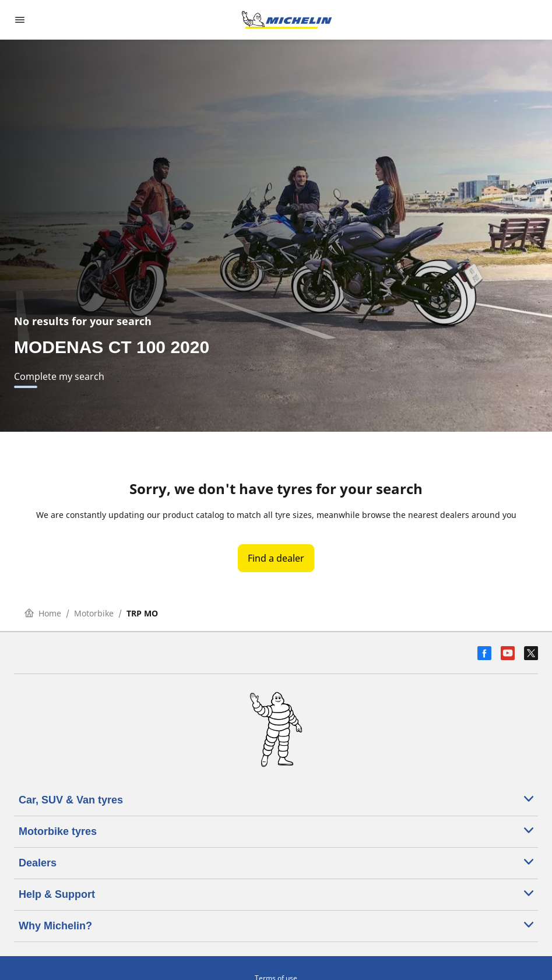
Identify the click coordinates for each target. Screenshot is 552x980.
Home (43, 613)
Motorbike (94, 613)
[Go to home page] (287, 20)
